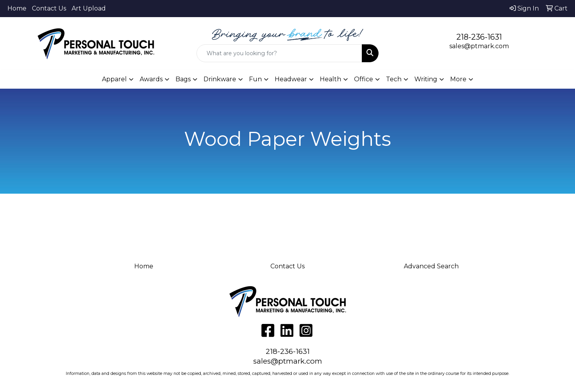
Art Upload (89, 8)
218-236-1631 (479, 37)
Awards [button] (151, 79)
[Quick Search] (280, 53)
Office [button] (364, 79)
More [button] (458, 79)
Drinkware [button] (220, 79)
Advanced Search (431, 266)
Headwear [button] (291, 79)
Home (17, 8)
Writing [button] (426, 79)
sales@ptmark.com (479, 46)
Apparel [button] (114, 79)
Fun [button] (255, 79)
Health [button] (330, 79)
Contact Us (49, 8)
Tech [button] (394, 79)
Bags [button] (183, 79)
